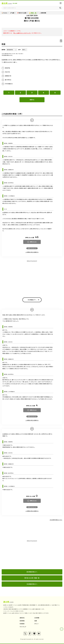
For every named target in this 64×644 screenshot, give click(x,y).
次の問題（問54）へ (32, 584)
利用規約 (22, 624)
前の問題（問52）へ (32, 572)
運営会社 (22, 618)
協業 (36, 621)
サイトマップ (23, 627)
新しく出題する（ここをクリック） (22, 33)
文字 (19, 50)
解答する (32, 100)
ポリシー (37, 624)
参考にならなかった (32, 248)
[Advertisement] (32, 555)
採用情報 (22, 621)
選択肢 (3, 50)
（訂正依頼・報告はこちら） (7, 55)
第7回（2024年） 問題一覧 (32, 578)
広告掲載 (37, 618)
